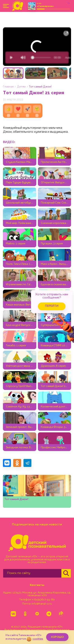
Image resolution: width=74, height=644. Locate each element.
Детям (21, 87)
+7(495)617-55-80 (43, 600)
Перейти (52, 306)
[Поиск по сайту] (32, 573)
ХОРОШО (57, 637)
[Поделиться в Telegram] (27, 463)
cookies (38, 639)
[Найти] (66, 573)
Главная (8, 87)
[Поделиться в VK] (7, 463)
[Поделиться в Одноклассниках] (17, 463)
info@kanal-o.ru (42, 604)
